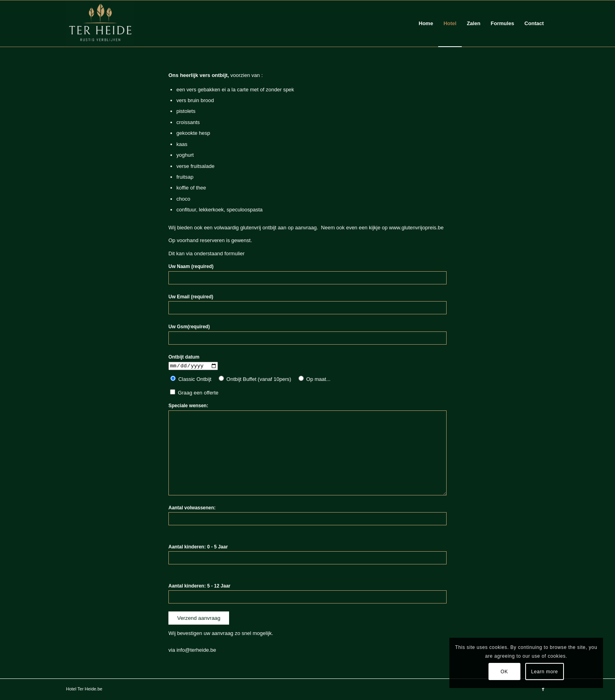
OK (504, 672)
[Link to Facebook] (543, 690)
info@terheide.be (196, 651)
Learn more (545, 672)
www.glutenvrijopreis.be (416, 228)
